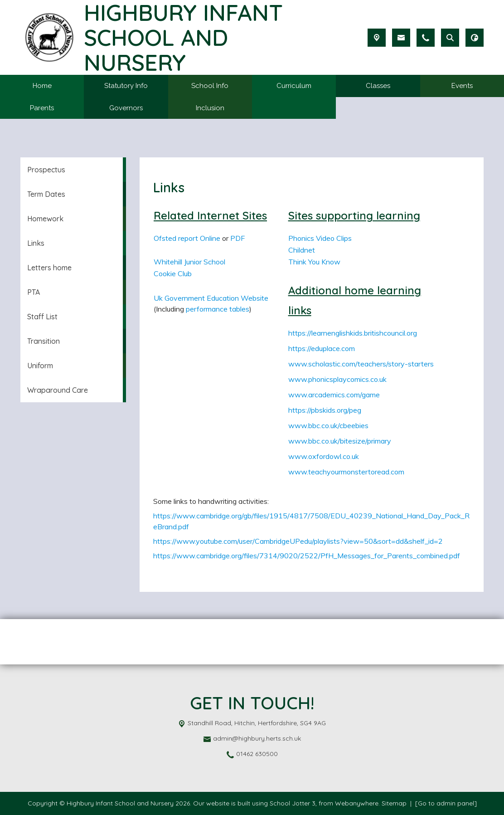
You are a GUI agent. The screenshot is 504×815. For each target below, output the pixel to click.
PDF (237, 238)
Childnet (302, 250)
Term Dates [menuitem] (46, 194)
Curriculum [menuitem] (294, 86)
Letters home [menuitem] (49, 268)
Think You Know (314, 262)
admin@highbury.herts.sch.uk (257, 738)
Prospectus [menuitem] (46, 170)
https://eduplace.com (322, 348)
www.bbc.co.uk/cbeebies (328, 425)
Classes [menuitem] (378, 86)
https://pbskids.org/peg (325, 410)
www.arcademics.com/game (334, 395)
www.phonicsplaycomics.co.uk (337, 379)
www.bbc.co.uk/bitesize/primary (340, 441)
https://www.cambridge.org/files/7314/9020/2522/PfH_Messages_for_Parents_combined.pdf (307, 556)
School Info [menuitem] (210, 86)
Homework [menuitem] (45, 219)
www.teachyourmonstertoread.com (346, 472)
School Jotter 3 (293, 803)
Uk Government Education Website (211, 298)
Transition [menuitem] (44, 341)
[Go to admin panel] (446, 803)
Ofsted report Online (187, 238)
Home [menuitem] (42, 86)
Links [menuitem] (36, 243)
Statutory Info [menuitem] (126, 86)
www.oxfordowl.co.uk (324, 456)
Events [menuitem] (462, 86)
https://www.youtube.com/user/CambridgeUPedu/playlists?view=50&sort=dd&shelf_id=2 (298, 541)
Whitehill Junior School (189, 262)
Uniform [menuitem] (40, 366)
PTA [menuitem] (34, 292)
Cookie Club (173, 273)
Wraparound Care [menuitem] (58, 390)
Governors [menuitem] (126, 108)
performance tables (218, 309)
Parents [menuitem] (42, 108)
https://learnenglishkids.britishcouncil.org (353, 333)
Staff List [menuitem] (42, 317)
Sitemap (394, 803)
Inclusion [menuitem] (210, 108)
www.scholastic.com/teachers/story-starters (361, 364)
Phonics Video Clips (320, 238)
